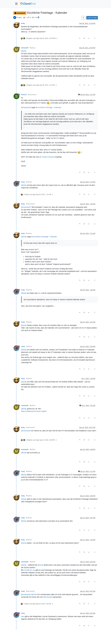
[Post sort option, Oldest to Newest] (83, 18)
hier (39, 293)
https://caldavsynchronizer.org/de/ (34, 411)
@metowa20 (32, 95)
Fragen (19, 17)
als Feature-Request (47, 157)
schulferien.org (30, 570)
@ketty (24, 51)
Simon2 (24, 95)
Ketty (23, 23)
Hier (23, 616)
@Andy (29, 233)
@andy (24, 237)
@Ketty (33, 48)
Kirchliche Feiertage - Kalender (49, 107)
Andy (23, 182)
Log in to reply (92, 18)
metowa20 (25, 48)
